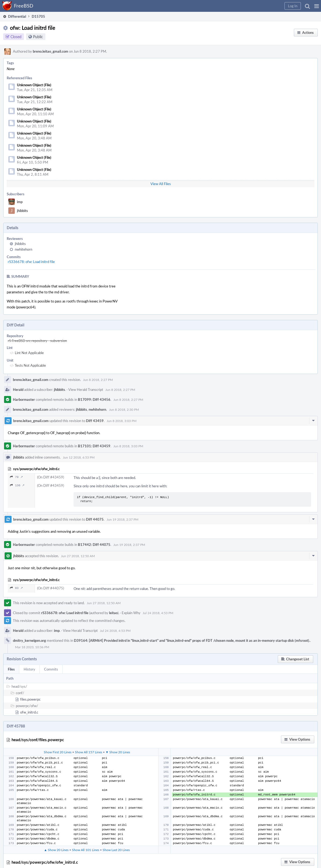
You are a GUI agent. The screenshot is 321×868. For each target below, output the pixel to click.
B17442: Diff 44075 (94, 545)
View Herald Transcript (86, 390)
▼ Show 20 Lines (118, 752)
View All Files (161, 184)
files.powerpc (30, 699)
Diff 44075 (95, 519)
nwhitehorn (24, 249)
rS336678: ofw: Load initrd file (31, 262)
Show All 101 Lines (86, 850)
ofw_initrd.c (29, 712)
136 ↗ (17, 485)
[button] (317, 6)
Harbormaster (24, 399)
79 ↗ (16, 477)
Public (38, 37)
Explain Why (131, 613)
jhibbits (22, 211)
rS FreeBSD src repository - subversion (37, 341)
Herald (18, 390)
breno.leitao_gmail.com (51, 51)
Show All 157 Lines (89, 752)
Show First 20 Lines (58, 752)
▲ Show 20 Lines (56, 850)
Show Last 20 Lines (116, 850)
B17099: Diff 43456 (94, 399)
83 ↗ (16, 588)
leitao (113, 613)
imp (20, 202)
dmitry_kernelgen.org (29, 640)
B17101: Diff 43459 (94, 446)
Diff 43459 (95, 421)
